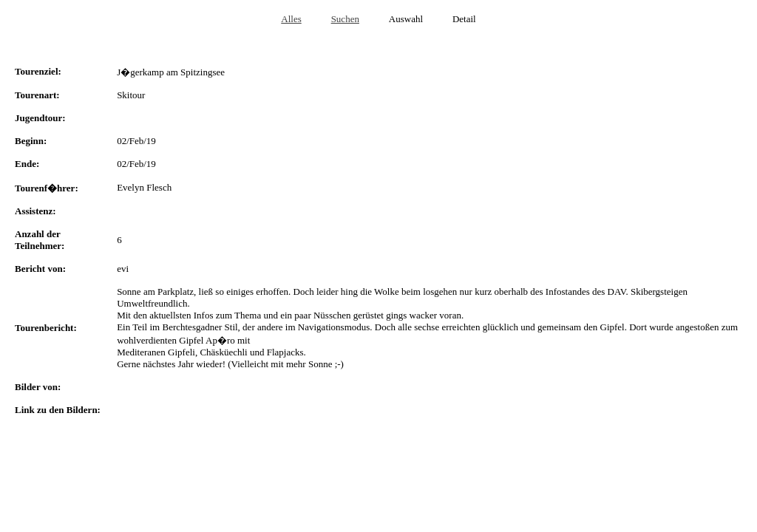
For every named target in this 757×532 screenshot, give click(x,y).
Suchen (345, 19)
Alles (291, 19)
